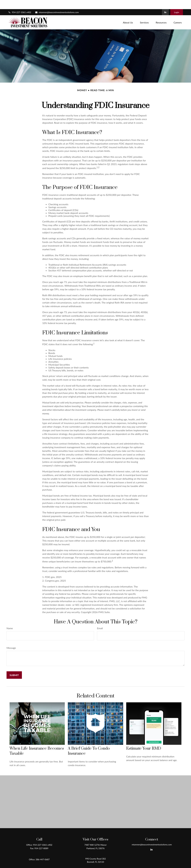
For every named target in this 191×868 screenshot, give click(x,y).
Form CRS (98, 861)
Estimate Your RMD (144, 739)
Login (177, 3)
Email (100, 619)
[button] (128, 13)
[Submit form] (14, 666)
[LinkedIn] (165, 3)
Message (11, 639)
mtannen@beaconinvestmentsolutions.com (57, 3)
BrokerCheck (125, 866)
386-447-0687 (43, 850)
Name (10, 619)
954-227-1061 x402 (20, 3)
